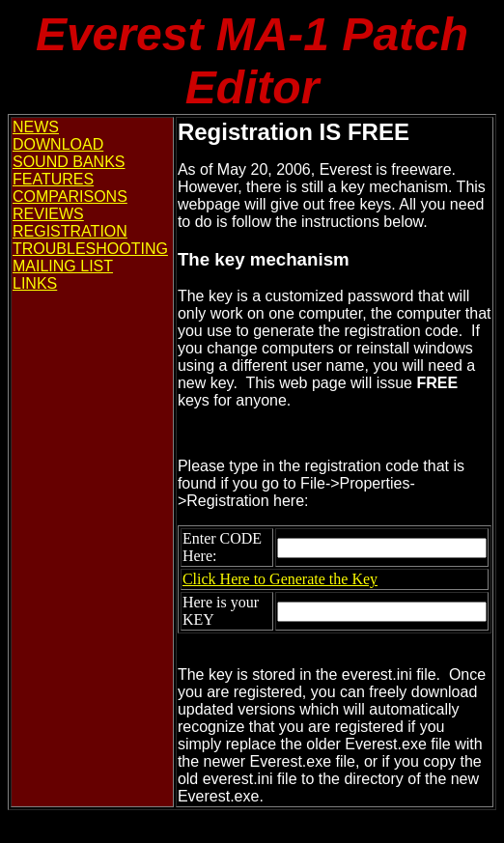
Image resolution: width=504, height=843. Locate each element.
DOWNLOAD (58, 144)
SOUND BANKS (69, 162)
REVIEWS (48, 214)
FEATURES (53, 179)
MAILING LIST (63, 266)
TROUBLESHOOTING (90, 249)
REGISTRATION (70, 231)
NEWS (36, 127)
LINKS (35, 283)
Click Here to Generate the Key (280, 579)
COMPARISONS (70, 197)
